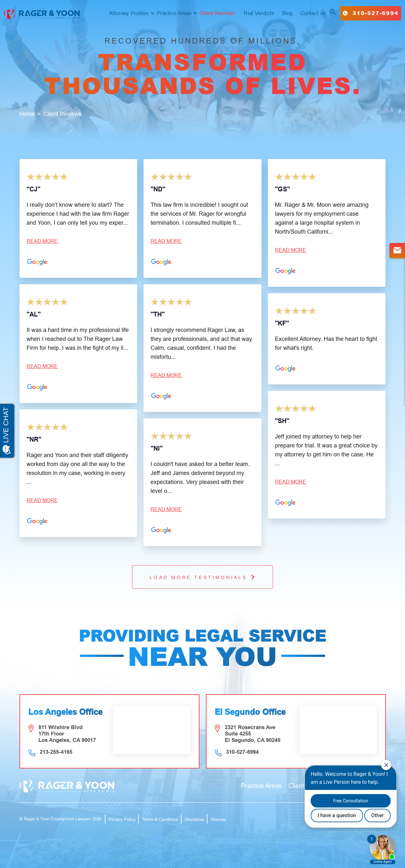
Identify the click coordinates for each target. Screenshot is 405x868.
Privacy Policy (122, 820)
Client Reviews (217, 13)
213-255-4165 (56, 752)
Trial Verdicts (259, 13)
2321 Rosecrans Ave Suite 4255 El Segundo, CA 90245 (253, 734)
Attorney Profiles (129, 13)
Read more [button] (42, 241)
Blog (287, 13)
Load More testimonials (202, 577)
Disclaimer (195, 820)
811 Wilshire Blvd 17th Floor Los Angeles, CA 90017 (67, 734)
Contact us (313, 13)
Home (27, 114)
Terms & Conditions (160, 820)
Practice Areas (174, 13)
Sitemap (218, 820)
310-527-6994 (371, 13)
